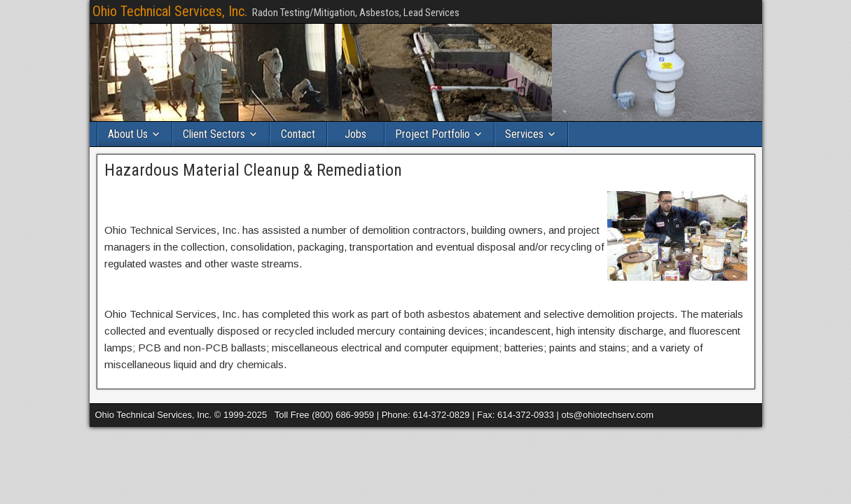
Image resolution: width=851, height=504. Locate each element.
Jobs (355, 134)
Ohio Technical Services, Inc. (170, 11)
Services (524, 134)
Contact (298, 134)
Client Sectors (214, 134)
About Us (128, 134)
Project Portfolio (433, 134)
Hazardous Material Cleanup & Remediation (253, 170)
